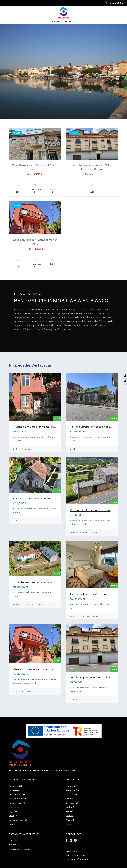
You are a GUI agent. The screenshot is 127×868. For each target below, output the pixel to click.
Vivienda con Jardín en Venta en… (34, 427)
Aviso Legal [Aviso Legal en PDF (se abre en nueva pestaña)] (72, 827)
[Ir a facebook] (67, 816)
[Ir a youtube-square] (75, 816)
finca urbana (15, 770)
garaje (12, 799)
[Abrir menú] (4, 3)
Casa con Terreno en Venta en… (33, 499)
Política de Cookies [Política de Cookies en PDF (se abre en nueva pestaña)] (76, 830)
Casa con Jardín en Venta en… (89, 594)
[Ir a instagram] (71, 816)
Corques (70, 778)
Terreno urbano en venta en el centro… (95, 427)
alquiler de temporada (20, 824)
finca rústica (15, 778)
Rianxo (69, 761)
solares (13, 782)
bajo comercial (16, 774)
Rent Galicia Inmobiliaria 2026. (61, 745)
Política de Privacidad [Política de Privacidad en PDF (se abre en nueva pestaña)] (77, 834)
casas (12, 765)
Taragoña (71, 765)
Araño (69, 795)
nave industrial (16, 795)
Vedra (69, 782)
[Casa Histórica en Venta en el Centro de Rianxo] (35, 147)
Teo (68, 787)
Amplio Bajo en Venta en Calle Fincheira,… (97, 678)
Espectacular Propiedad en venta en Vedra (40, 582)
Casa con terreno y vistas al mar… (35, 669)
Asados (70, 770)
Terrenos (13, 761)
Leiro (68, 774)
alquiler (13, 820)
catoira (69, 791)
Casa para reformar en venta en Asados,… (97, 510)
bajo (11, 787)
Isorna (69, 799)
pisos (12, 791)
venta (12, 816)
